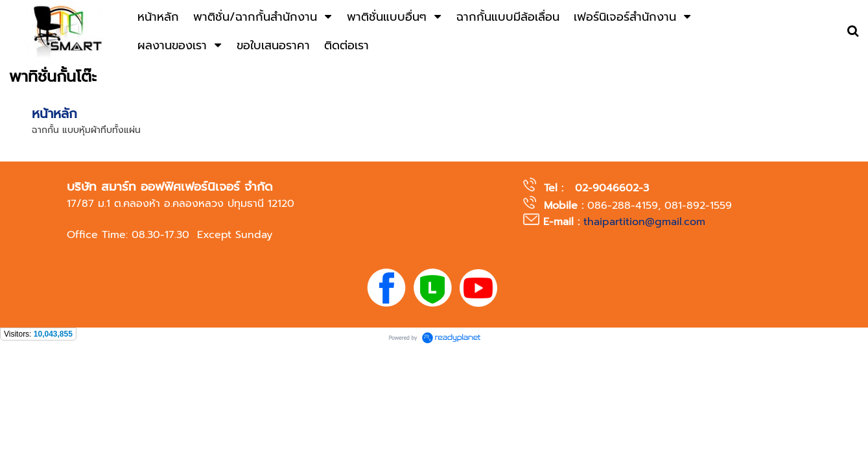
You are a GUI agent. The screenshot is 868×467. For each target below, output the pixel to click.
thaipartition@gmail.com (644, 222)
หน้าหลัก (54, 114)
